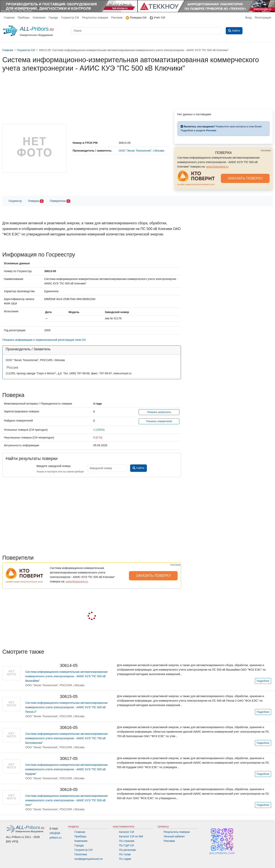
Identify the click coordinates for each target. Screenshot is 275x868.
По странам (127, 841)
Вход (248, 18)
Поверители (60, 201)
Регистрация (263, 18)
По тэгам (125, 854)
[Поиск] (146, 31)
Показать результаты (159, 412)
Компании (39, 18)
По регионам (127, 850)
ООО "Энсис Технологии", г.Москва (141, 151)
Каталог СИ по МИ (131, 836)
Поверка (36, 201)
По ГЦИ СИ (126, 845)
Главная (9, 18)
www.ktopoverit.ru (217, 167)
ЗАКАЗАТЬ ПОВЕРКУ (245, 178)
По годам (125, 859)
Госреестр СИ (70, 18)
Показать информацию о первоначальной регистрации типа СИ (44, 340)
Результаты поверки (95, 18)
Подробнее (263, 681)
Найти (138, 468)
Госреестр (15, 201)
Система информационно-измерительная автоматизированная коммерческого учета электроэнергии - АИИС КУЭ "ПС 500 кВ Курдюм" (67, 769)
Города (53, 18)
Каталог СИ (126, 832)
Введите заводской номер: (54, 466)
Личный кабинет (174, 836)
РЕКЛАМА (266, 151)
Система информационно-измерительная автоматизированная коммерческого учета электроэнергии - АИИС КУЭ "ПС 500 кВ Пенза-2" (67, 707)
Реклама (117, 18)
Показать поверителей (159, 421)
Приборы (24, 18)
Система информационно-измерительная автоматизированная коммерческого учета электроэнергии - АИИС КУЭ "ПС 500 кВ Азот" (67, 800)
